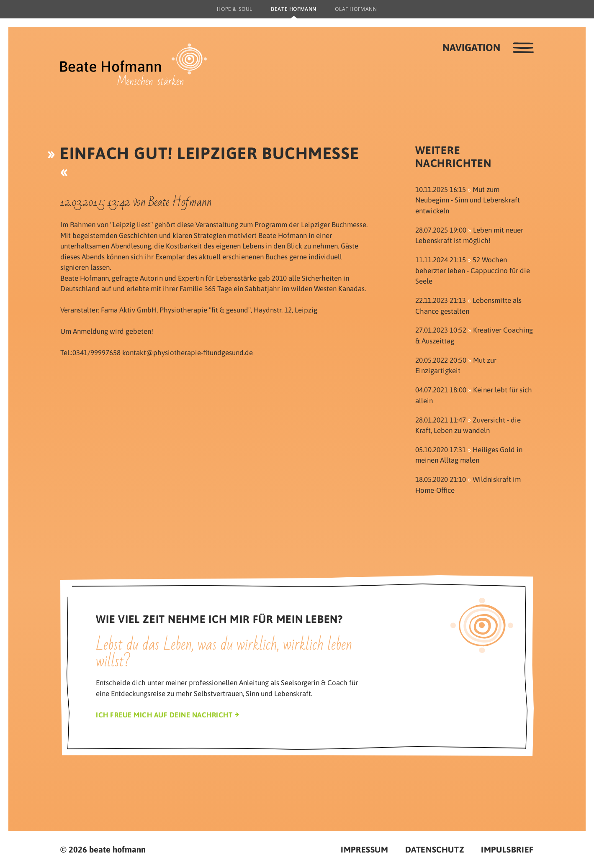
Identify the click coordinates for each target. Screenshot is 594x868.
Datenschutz (435, 849)
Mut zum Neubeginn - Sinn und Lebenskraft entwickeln (468, 200)
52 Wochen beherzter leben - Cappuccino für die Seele (473, 270)
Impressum (364, 849)
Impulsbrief (507, 849)
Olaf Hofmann (356, 9)
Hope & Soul (235, 9)
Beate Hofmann (294, 9)
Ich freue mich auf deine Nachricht (164, 715)
